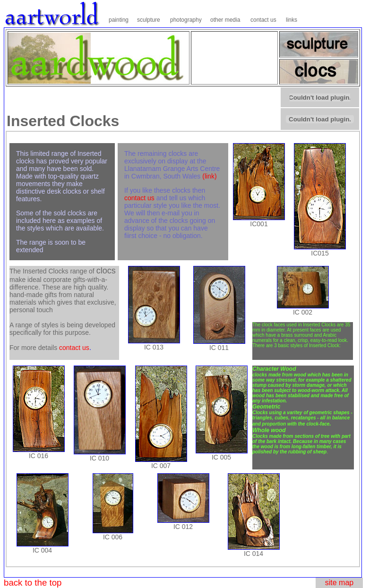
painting (119, 20)
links (292, 20)
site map (339, 583)
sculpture (149, 20)
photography (186, 20)
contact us (263, 20)
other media (225, 20)
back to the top (33, 583)
